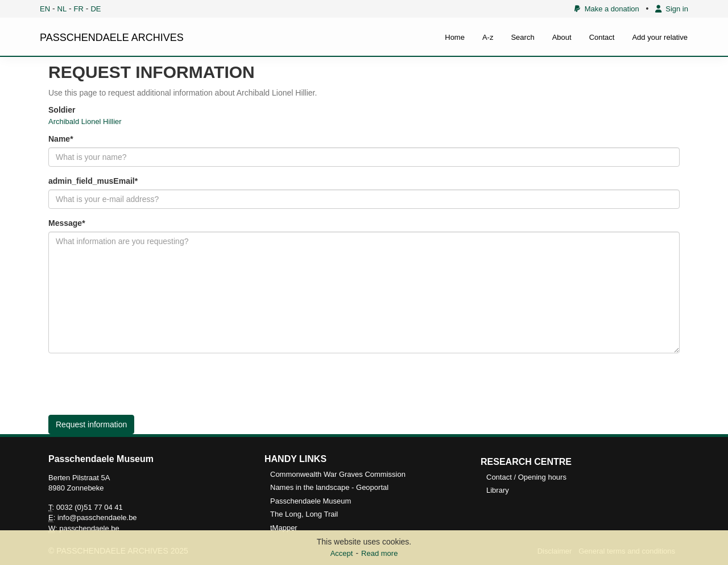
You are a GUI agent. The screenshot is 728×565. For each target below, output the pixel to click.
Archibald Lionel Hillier (85, 121)
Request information (91, 424)
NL (62, 9)
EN (45, 9)
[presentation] (135, 384)
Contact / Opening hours (526, 477)
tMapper (284, 528)
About (562, 37)
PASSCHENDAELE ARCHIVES (112, 38)
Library (498, 490)
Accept (342, 553)
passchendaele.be (89, 528)
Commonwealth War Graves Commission (338, 474)
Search (522, 37)
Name (59, 139)
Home (455, 37)
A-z (488, 37)
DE (96, 9)
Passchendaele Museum (311, 501)
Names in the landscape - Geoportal (329, 487)
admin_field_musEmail (92, 181)
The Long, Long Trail (304, 514)
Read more (379, 553)
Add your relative (660, 37)
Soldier (62, 110)
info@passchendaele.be (97, 517)
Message (65, 223)
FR (79, 9)
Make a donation (607, 9)
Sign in (672, 9)
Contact (602, 37)
